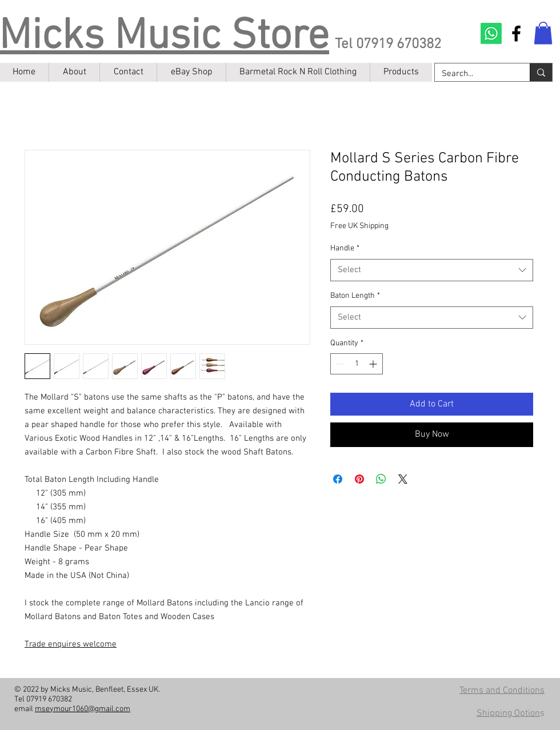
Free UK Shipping (359, 226)
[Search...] (474, 74)
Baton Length (355, 296)
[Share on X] (403, 479)
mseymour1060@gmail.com (83, 709)
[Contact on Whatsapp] (491, 33)
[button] (543, 33)
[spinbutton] (357, 364)
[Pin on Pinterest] (359, 479)
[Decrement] (339, 364)
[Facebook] (516, 33)
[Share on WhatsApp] (381, 479)
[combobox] (432, 270)
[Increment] (374, 364)
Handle (345, 248)
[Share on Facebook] (338, 479)
